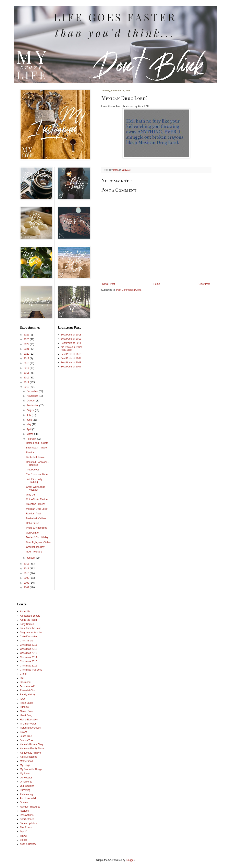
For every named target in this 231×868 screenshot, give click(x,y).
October (31, 401)
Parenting (25, 790)
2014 (27, 382)
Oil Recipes (26, 778)
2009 (27, 578)
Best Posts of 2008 (71, 363)
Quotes (24, 802)
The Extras (26, 827)
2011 (27, 569)
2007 (27, 587)
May (29, 424)
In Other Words (28, 724)
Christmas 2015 (28, 661)
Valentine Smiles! (35, 504)
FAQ (22, 699)
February (32, 439)
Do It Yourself (27, 686)
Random (31, 453)
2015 (27, 378)
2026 (27, 335)
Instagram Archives (30, 728)
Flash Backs (27, 703)
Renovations (27, 815)
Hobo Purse (32, 523)
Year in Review (28, 844)
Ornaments (26, 782)
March (30, 434)
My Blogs (25, 765)
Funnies (24, 707)
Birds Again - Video (36, 448)
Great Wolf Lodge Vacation (36, 488)
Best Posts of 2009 (71, 358)
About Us (25, 612)
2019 (27, 358)
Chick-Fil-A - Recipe (37, 499)
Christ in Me (26, 641)
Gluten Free (26, 711)
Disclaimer (26, 682)
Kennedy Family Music (32, 749)
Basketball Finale (35, 457)
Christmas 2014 (28, 657)
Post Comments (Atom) (129, 290)
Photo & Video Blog (37, 528)
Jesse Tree (26, 736)
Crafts (23, 674)
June (30, 420)
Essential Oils (27, 690)
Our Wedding (27, 786)
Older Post (204, 284)
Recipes (24, 811)
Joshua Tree (27, 740)
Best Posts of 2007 (71, 367)
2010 (27, 573)
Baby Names (27, 624)
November (33, 396)
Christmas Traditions (31, 670)
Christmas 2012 (28, 649)
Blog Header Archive (31, 632)
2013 (27, 387)
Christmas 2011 (28, 645)
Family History (28, 695)
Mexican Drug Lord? (37, 509)
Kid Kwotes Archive (30, 753)
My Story (25, 774)
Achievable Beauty (30, 616)
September (33, 406)
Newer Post (109, 284)
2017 (27, 368)
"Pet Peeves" (33, 470)
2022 (27, 344)
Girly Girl (31, 495)
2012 (27, 564)
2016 (27, 373)
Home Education (29, 720)
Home (157, 284)
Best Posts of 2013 (71, 335)
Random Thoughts (30, 807)
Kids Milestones (28, 757)
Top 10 (24, 832)
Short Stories (27, 819)
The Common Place (37, 475)
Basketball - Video (36, 518)
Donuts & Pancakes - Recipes (38, 464)
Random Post (33, 514)
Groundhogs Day (35, 547)
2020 (27, 354)
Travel (23, 836)
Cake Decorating (29, 637)
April (29, 429)
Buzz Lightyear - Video (38, 542)
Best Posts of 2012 (71, 339)
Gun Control (33, 533)
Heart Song (26, 715)
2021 (27, 349)
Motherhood (26, 761)
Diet (22, 678)
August (31, 410)
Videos (24, 840)
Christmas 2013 (28, 653)
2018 (27, 363)
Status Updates (28, 823)
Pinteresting (26, 794)
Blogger (130, 860)
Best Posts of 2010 (71, 354)
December (33, 391)
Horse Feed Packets (37, 443)
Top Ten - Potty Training (34, 481)
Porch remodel (28, 798)
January (31, 558)
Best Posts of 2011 (71, 343)
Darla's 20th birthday (37, 537)
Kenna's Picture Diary (32, 744)
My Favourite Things (31, 769)
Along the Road (28, 620)
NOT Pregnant (34, 552)
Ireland (24, 732)
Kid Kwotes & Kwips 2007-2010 (72, 349)
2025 (27, 339)
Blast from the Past (30, 628)
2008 (27, 583)
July (29, 415)
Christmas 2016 (28, 666)
